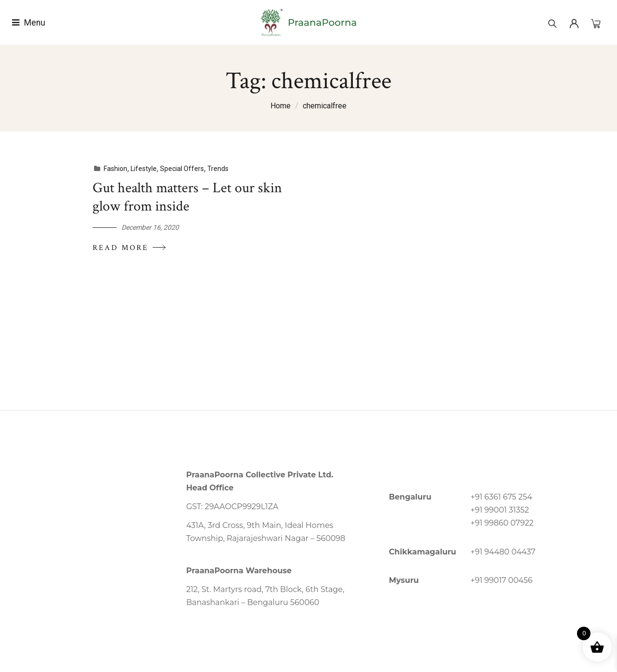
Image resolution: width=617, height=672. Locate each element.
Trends (217, 169)
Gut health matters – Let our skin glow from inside (186, 197)
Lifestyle (143, 169)
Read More (129, 247)
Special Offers (181, 169)
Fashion (114, 169)
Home (281, 106)
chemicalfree (325, 106)
